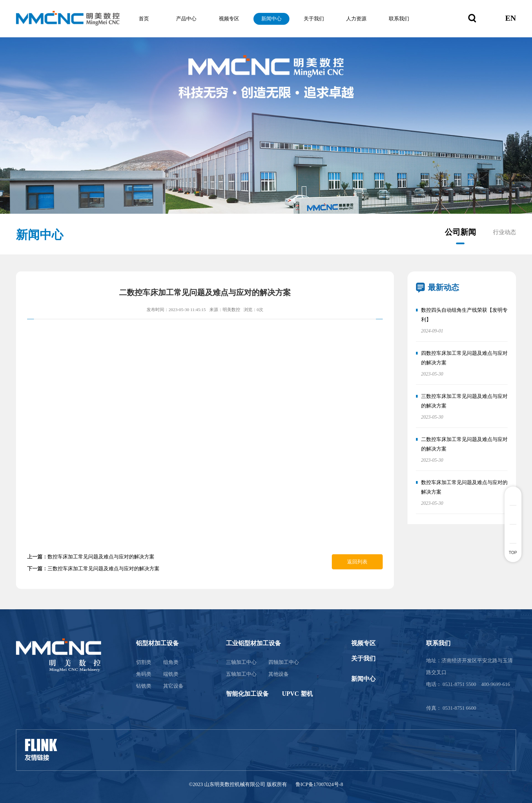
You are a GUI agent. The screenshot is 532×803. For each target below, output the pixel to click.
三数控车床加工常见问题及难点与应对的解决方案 (103, 569)
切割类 (144, 662)
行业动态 (505, 232)
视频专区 (233, 19)
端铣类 (171, 674)
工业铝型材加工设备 (253, 643)
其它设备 (173, 686)
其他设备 (279, 674)
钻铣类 (144, 686)
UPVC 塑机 (297, 694)
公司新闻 (460, 232)
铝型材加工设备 (157, 643)
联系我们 (397, 19)
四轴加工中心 (284, 662)
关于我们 (315, 19)
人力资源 (356, 19)
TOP (513, 553)
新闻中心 (274, 19)
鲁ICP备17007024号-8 (319, 784)
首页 (152, 19)
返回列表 (357, 562)
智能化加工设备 (247, 694)
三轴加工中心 (241, 662)
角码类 (144, 674)
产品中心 (193, 19)
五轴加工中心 (241, 674)
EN (511, 18)
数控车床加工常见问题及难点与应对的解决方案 (101, 557)
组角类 (171, 662)
